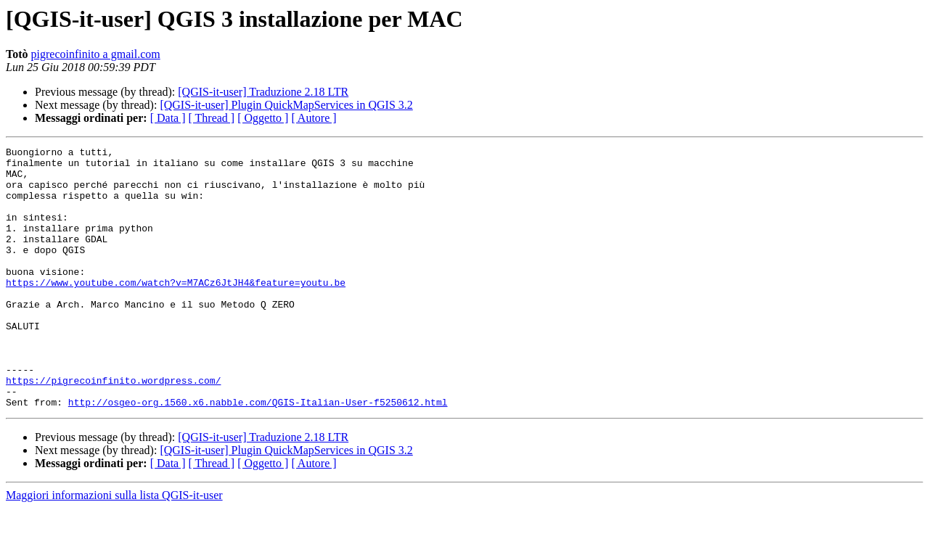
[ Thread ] (212, 118)
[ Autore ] (314, 118)
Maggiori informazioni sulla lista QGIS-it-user (114, 547)
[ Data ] (168, 118)
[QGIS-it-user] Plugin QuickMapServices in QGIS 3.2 (286, 105)
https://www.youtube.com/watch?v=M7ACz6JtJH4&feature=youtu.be (176, 310)
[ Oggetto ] (263, 118)
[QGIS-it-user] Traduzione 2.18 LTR (263, 92)
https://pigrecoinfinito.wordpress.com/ (113, 428)
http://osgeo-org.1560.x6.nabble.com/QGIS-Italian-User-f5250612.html (258, 454)
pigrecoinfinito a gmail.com (96, 54)
